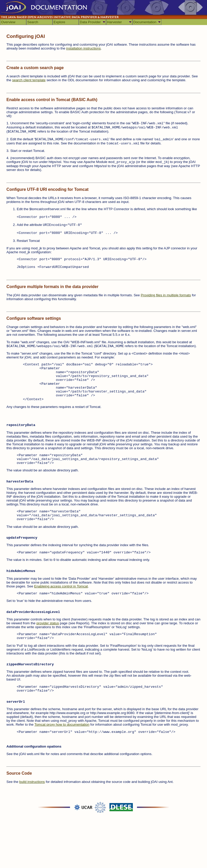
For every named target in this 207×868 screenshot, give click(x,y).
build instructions (32, 782)
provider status (48, 623)
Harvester (115, 22)
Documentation (145, 22)
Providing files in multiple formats (166, 295)
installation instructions (83, 48)
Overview (8, 22)
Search (33, 22)
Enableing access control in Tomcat (61, 586)
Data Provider (90, 22)
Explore (59, 22)
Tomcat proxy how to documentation (62, 724)
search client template (29, 80)
